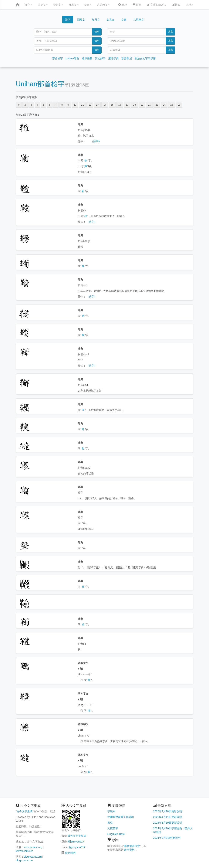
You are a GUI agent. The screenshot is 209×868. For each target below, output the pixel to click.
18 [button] (135, 105)
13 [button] (97, 105)
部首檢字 (58, 58)
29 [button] (179, 105)
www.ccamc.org (33, 847)
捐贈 (137, 5)
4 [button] (37, 105)
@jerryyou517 (76, 842)
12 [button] (90, 105)
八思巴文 (103, 5)
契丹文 (58, 5)
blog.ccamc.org (33, 857)
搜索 (97, 32)
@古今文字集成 (77, 836)
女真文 (74, 5)
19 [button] (142, 105)
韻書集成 (127, 58)
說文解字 (100, 58)
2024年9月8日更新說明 (167, 838)
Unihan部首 (72, 58)
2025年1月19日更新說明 (168, 823)
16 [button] (120, 105)
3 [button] (31, 105)
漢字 (29, 5)
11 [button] (82, 105)
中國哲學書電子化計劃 (121, 817)
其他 (190, 5)
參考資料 (129, 850)
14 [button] (105, 105)
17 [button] (127, 105)
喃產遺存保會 (132, 846)
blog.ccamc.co (24, 860)
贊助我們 (70, 853)
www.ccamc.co (25, 851)
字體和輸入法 (157, 5)
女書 (88, 5)
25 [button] (172, 105)
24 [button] (164, 105)
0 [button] (19, 105)
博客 (176, 5)
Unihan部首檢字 (40, 84)
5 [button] (44, 105)
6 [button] (50, 105)
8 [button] (62, 105)
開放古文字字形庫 (145, 58)
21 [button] (149, 105)
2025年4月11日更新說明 (168, 817)
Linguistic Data (116, 834)
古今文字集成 (25, 811)
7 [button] (56, 105)
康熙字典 (113, 58)
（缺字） (96, 141)
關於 (123, 5)
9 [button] (68, 105)
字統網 (111, 811)
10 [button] (75, 105)
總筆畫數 (87, 58)
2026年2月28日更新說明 (168, 811)
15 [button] (112, 105)
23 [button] (157, 105)
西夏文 (43, 5)
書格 (110, 823)
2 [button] (25, 105)
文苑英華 (113, 828)
